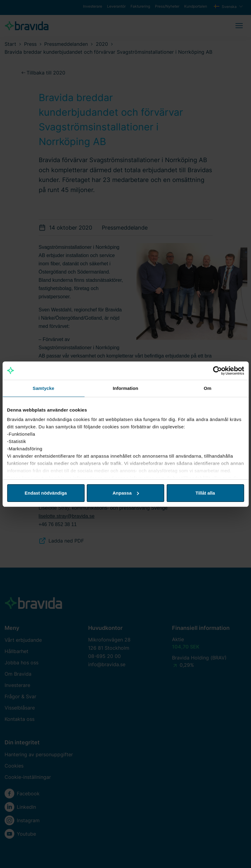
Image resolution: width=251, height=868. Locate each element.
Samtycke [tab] (43, 388)
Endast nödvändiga (46, 493)
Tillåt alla (205, 493)
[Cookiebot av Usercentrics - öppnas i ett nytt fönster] (217, 371)
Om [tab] (208, 388)
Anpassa (126, 493)
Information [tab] (126, 388)
